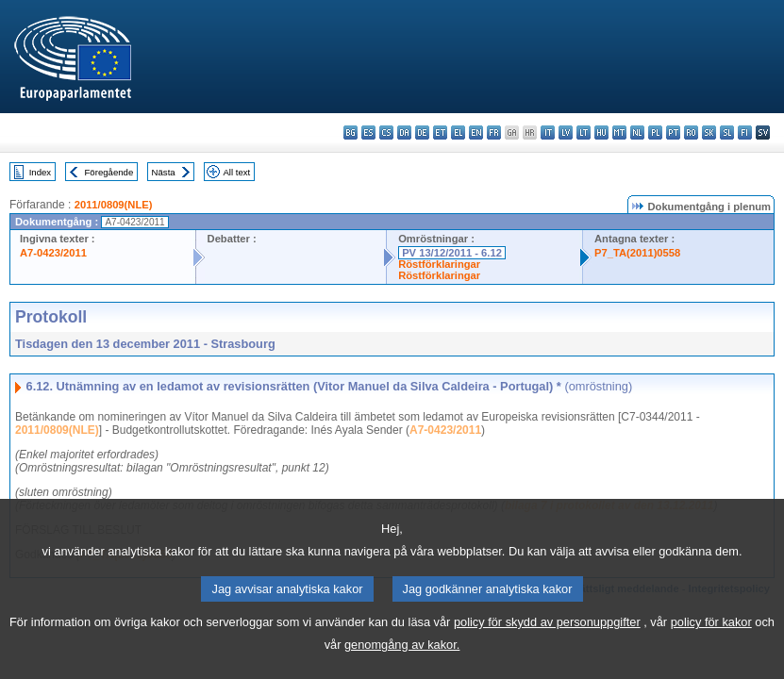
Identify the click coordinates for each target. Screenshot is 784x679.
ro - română (691, 132)
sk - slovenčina (709, 132)
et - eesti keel (440, 132)
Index (40, 172)
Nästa (164, 172)
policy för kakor (711, 647)
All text (236, 172)
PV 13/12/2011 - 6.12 (452, 253)
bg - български (350, 132)
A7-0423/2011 (53, 253)
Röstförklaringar (439, 264)
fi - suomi (745, 132)
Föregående (109, 172)
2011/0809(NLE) (114, 205)
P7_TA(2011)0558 (637, 253)
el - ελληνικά (458, 132)
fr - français (494, 132)
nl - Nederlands (637, 132)
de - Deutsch (422, 132)
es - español (368, 132)
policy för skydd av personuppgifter (547, 647)
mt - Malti (619, 132)
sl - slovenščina (727, 132)
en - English (476, 132)
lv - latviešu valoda (566, 132)
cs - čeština (386, 132)
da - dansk (404, 132)
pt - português (673, 132)
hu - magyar (601, 132)
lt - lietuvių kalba (584, 132)
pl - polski (655, 132)
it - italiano (548, 132)
